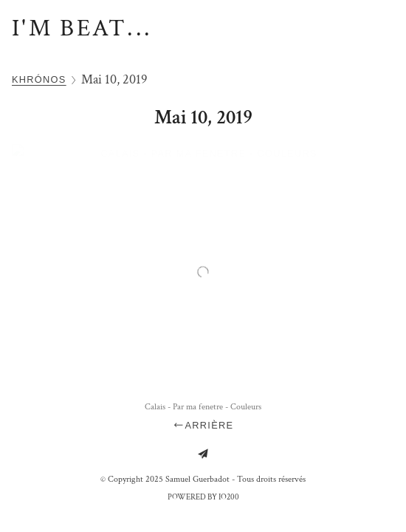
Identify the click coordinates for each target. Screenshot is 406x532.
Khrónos (39, 79)
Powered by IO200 (203, 497)
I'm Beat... (82, 28)
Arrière (203, 425)
